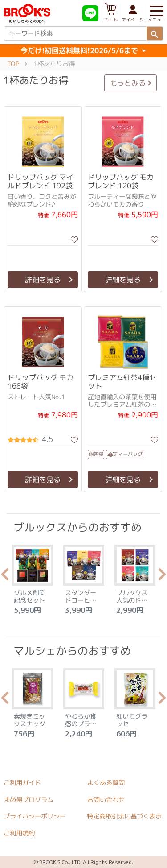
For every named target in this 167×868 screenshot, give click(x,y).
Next (162, 577)
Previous (5, 577)
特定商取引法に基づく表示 (124, 816)
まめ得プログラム (29, 800)
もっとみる (128, 83)
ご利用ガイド (22, 783)
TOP (13, 64)
